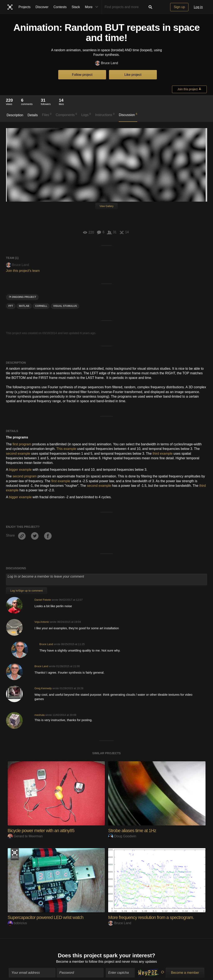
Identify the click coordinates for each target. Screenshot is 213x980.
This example (66, 449)
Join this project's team (23, 271)
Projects (25, 7)
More (92, 7)
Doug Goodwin (122, 836)
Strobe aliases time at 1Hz (132, 831)
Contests (60, 7)
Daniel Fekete (43, 600)
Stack (76, 7)
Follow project (82, 75)
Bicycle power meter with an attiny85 (41, 831)
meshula (40, 715)
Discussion (128, 115)
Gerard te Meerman (25, 836)
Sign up (179, 7)
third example (163, 454)
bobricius (17, 923)
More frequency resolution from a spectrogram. (151, 917)
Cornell (41, 306)
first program (22, 444)
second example (18, 454)
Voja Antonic (42, 622)
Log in (198, 7)
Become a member (70, 960)
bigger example (20, 470)
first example (61, 481)
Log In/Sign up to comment (27, 591)
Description (15, 115)
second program (25, 476)
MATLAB (24, 306)
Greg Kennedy (43, 688)
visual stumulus (65, 306)
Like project (133, 75)
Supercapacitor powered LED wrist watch (46, 917)
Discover (42, 7)
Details (33, 115)
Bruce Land (107, 63)
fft (11, 306)
